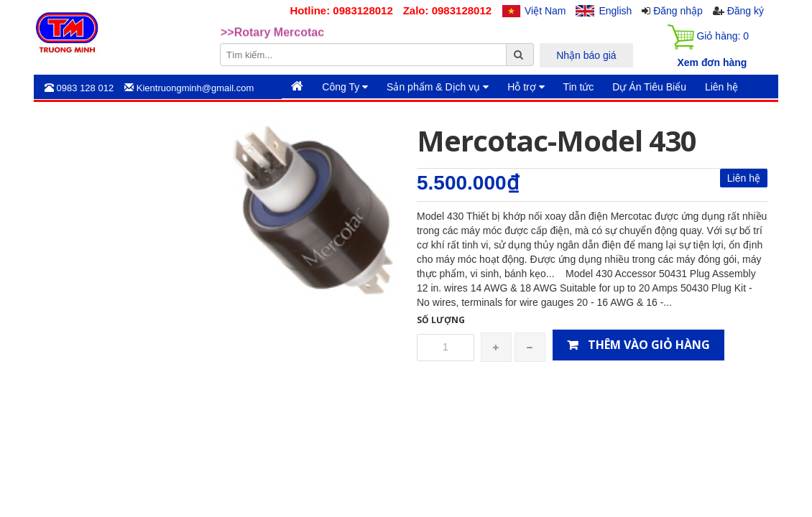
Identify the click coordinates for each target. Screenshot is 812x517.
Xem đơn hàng (712, 62)
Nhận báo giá (586, 55)
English (615, 11)
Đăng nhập (678, 11)
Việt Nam (545, 11)
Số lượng (441, 320)
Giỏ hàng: (708, 37)
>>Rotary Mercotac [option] (272, 33)
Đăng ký (746, 11)
